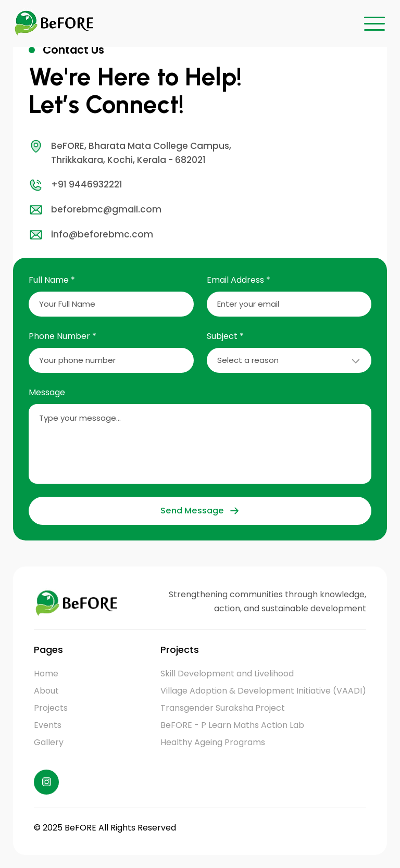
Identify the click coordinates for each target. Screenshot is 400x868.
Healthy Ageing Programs (213, 742)
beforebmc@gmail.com (95, 210)
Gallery (49, 742)
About (46, 691)
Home (46, 674)
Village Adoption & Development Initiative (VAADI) (263, 691)
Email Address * (239, 280)
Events (48, 725)
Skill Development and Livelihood (227, 674)
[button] (374, 23)
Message (47, 392)
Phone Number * (63, 336)
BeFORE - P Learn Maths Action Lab (232, 725)
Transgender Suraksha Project (223, 708)
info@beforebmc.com (91, 235)
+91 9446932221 (76, 185)
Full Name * (52, 280)
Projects (51, 708)
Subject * (225, 336)
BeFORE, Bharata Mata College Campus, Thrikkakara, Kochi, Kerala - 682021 (130, 153)
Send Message (200, 511)
